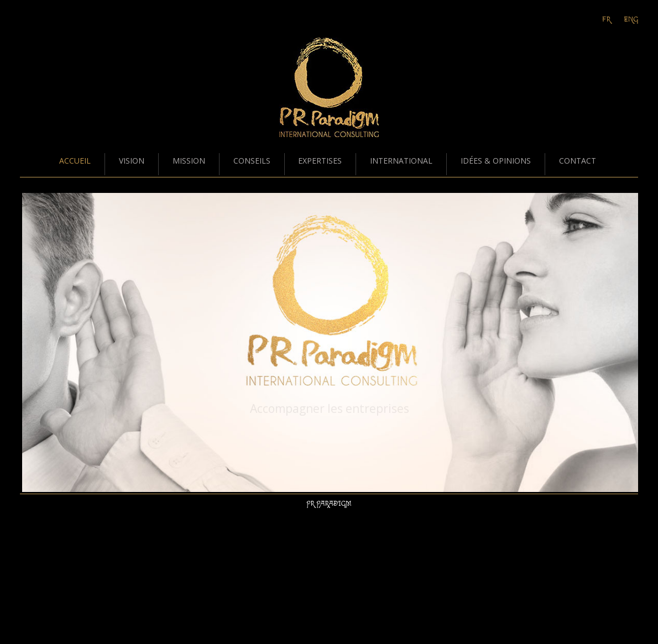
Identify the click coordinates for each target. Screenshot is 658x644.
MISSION (189, 161)
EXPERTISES (320, 161)
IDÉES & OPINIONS (496, 161)
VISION (132, 161)
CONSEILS (252, 161)
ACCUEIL (75, 161)
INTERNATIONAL (401, 161)
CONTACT (578, 161)
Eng (631, 19)
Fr (606, 19)
